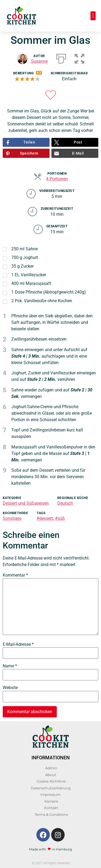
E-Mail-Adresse (18, 644)
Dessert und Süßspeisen (26, 503)
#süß (60, 518)
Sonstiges (12, 518)
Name (10, 666)
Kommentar (15, 575)
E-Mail (78, 153)
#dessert (45, 518)
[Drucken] (61, 58)
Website (10, 688)
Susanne (39, 61)
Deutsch (65, 503)
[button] (93, 16)
